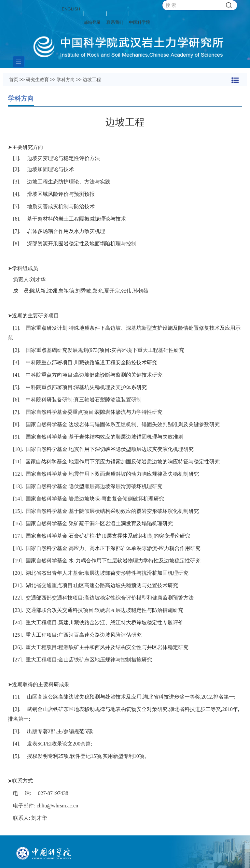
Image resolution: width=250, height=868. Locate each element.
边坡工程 (92, 80)
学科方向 (66, 80)
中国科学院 (139, 22)
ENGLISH (71, 9)
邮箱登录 (92, 22)
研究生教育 (37, 80)
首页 (14, 80)
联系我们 (115, 22)
